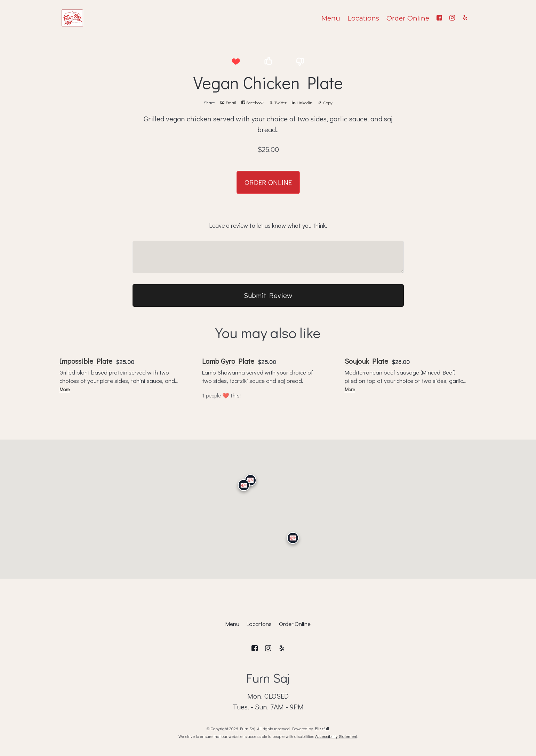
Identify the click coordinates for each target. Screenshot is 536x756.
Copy (325, 103)
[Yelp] (465, 18)
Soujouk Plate (366, 361)
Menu (331, 18)
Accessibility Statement (336, 736)
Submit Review (268, 295)
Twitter (278, 103)
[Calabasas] (243, 485)
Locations (363, 18)
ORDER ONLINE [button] (268, 182)
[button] (236, 61)
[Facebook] (439, 18)
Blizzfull (322, 729)
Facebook (253, 103)
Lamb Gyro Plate (228, 361)
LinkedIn (302, 103)
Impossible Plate (86, 361)
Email (228, 103)
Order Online (408, 18)
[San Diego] (293, 538)
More (65, 389)
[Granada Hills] (250, 480)
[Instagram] (452, 18)
